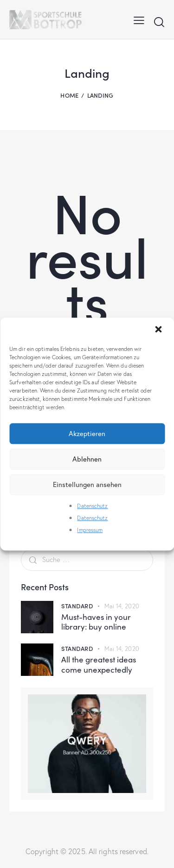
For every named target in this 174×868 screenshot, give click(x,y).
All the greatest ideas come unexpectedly (99, 665)
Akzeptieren (87, 433)
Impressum (90, 530)
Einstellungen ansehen (87, 484)
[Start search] (159, 22)
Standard (77, 606)
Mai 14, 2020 (122, 606)
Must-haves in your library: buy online (96, 622)
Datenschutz (92, 506)
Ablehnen (87, 459)
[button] (159, 330)
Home (69, 95)
